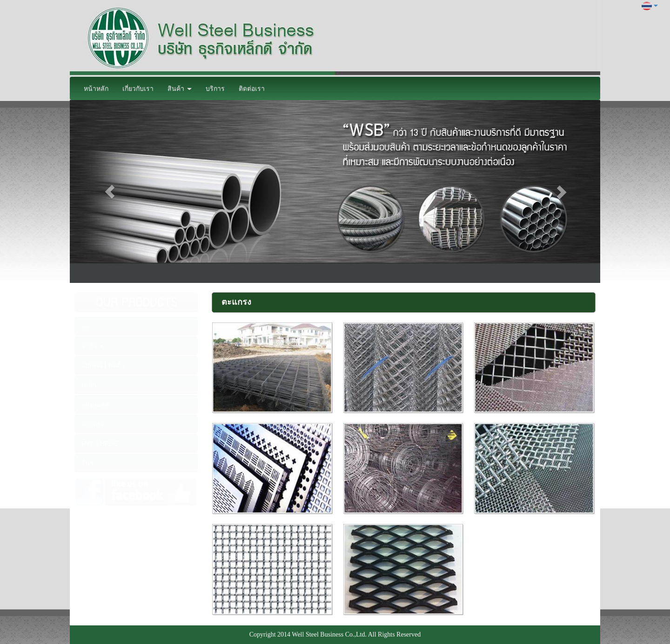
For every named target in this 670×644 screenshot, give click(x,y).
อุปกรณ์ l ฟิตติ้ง (103, 365)
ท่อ (85, 326)
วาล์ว (92, 346)
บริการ (215, 88)
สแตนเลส (95, 404)
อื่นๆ (87, 463)
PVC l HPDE (100, 443)
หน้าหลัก (96, 88)
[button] (110, 191)
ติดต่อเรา (252, 88)
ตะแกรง (93, 424)
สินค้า (180, 88)
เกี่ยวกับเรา (138, 88)
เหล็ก (89, 385)
